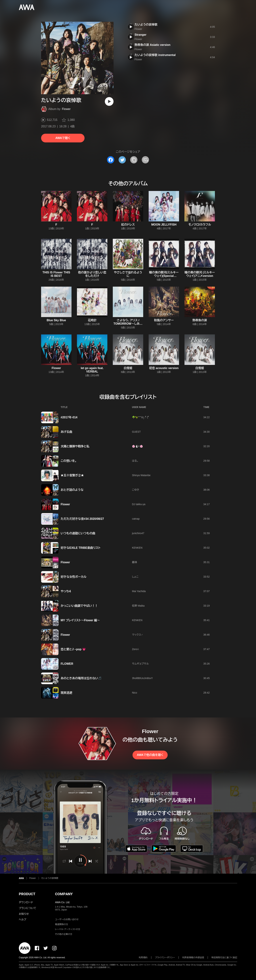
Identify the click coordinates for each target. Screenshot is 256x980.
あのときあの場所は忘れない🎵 (81, 678)
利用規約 (143, 958)
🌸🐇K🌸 (137, 446)
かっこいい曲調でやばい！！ (79, 606)
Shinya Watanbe (141, 475)
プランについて (28, 908)
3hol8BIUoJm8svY (142, 678)
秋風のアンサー (164, 320)
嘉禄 (135, 562)
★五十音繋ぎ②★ (72, 475)
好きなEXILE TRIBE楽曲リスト (81, 548)
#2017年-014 (69, 417)
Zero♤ (136, 649)
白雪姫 (128, 368)
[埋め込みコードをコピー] (145, 160)
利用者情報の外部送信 (193, 958)
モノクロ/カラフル (200, 225)
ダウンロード (26, 902)
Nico (135, 693)
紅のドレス (128, 225)
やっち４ (66, 591)
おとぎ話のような (72, 490)
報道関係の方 (62, 924)
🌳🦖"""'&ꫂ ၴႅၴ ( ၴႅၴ (140, 417)
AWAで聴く (63, 138)
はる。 (135, 461)
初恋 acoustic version (164, 368)
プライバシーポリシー (165, 958)
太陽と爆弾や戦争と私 (75, 446)
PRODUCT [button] (27, 894)
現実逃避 (66, 693)
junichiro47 (138, 533)
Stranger (140, 35)
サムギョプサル (140, 664)
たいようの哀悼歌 (146, 25)
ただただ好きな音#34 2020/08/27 (82, 519)
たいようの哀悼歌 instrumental (155, 55)
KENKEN (137, 548)
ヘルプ (23, 919)
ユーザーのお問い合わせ (67, 919)
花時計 (92, 320)
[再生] (109, 101)
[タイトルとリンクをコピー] (134, 160)
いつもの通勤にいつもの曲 (78, 533)
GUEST (136, 432)
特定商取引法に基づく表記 (224, 958)
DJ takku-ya (139, 504)
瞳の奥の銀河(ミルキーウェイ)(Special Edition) (164, 276)
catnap (136, 519)
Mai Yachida (139, 591)
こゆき (136, 490)
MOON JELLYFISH (164, 225)
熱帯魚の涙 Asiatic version (152, 45)
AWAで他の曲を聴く (150, 755)
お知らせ (24, 914)
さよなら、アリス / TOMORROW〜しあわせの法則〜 (128, 324)
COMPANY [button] (64, 894)
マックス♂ (137, 635)
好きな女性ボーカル (74, 577)
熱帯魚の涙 (200, 320)
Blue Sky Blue (56, 320)
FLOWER (67, 664)
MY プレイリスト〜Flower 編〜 (80, 620)
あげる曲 (66, 432)
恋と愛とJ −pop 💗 (73, 649)
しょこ (135, 577)
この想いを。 (69, 461)
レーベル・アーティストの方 (68, 929)
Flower (66, 109)
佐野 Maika (138, 606)
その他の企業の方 (64, 934)
